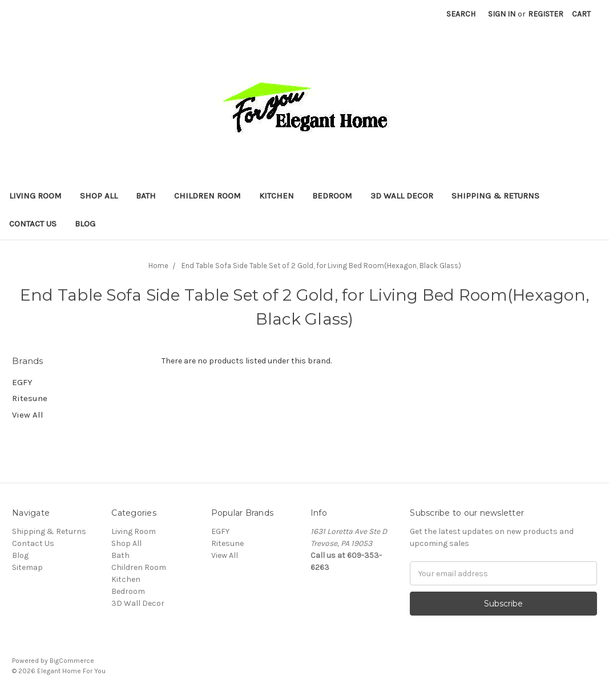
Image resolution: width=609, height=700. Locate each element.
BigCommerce (72, 661)
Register (546, 14)
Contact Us (33, 224)
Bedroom (332, 196)
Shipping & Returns (495, 196)
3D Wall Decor (402, 196)
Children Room (207, 196)
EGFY (22, 382)
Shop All (99, 196)
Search (461, 14)
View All (28, 415)
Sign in (502, 14)
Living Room (35, 196)
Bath (146, 196)
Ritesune (30, 398)
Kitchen (277, 196)
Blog (85, 224)
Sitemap (27, 567)
